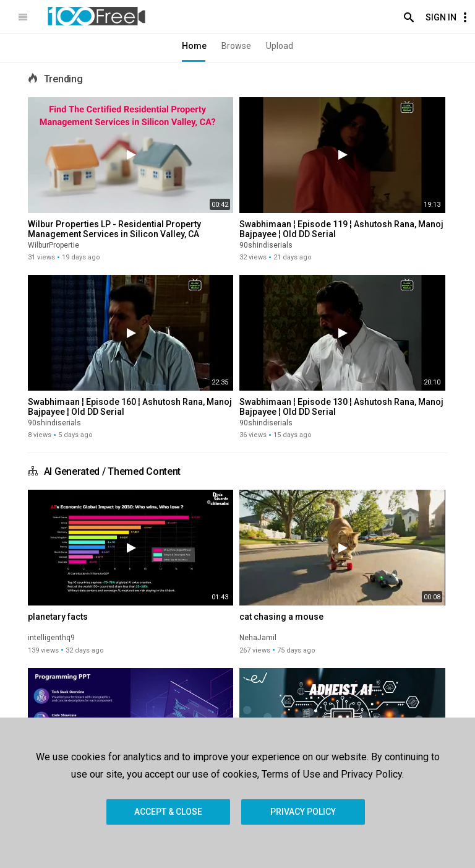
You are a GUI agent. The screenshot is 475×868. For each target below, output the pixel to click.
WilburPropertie (53, 245)
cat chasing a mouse (281, 617)
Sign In (441, 17)
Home (194, 46)
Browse (236, 46)
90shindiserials (266, 245)
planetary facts (58, 617)
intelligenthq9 (51, 638)
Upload (280, 46)
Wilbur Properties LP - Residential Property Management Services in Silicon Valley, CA (114, 229)
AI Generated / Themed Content (112, 471)
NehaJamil (258, 638)
